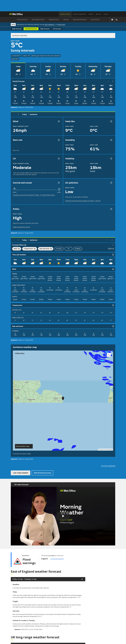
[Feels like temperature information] (111, 121)
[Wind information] (113, 269)
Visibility (78, 249)
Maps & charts (54, 20)
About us (98, 14)
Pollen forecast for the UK (21, 227)
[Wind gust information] (59, 121)
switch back (61, 25)
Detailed (31, 29)
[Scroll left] (108, 81)
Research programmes (80, 14)
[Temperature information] (113, 305)
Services (91, 14)
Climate (66, 20)
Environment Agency (57, 559)
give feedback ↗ (50, 25)
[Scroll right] (113, 81)
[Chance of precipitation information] (59, 140)
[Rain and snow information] (113, 326)
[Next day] (18, 114)
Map (45, 29)
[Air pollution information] (111, 183)
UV (69, 249)
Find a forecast (22, 20)
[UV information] (59, 159)
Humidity (59, 249)
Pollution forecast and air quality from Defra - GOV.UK (83, 201)
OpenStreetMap (109, 450)
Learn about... (95, 20)
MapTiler (101, 450)
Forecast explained (108, 466)
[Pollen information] (111, 209)
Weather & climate (65, 14)
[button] (63, 399)
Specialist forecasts (80, 20)
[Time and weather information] (113, 255)
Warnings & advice (38, 20)
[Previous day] (14, 114)
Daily (17, 29)
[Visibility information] (111, 159)
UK (57, 29)
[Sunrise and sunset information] (59, 183)
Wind (16, 249)
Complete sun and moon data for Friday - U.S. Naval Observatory (34, 195)
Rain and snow (45, 249)
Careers (106, 14)
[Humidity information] (111, 140)
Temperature (29, 249)
